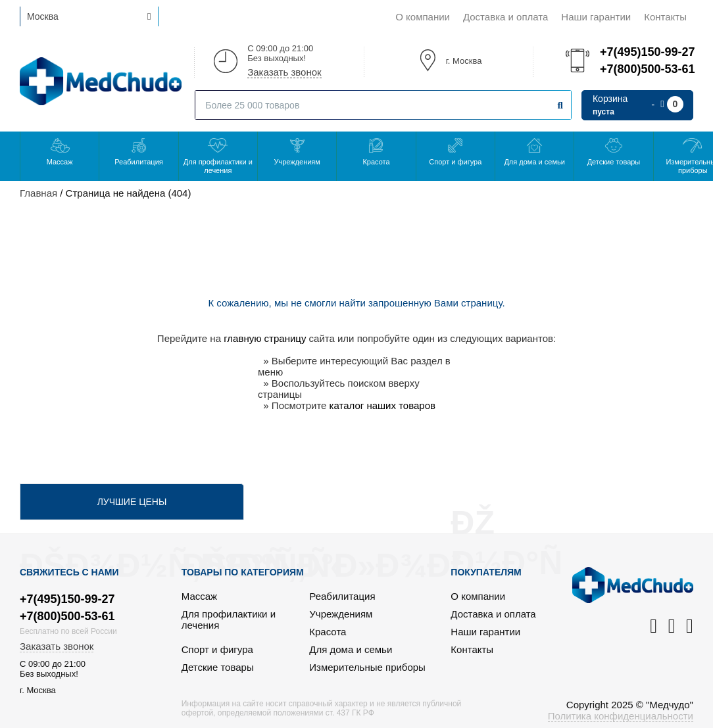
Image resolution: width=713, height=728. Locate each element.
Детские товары (614, 162)
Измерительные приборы (367, 667)
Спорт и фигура (455, 162)
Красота (376, 162)
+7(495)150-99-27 (647, 52)
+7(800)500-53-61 (647, 69)
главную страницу (265, 338)
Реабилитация (139, 162)
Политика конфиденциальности (621, 716)
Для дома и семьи (534, 162)
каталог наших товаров (382, 405)
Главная (38, 193)
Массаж (60, 162)
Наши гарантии (596, 17)
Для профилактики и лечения (218, 166)
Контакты (665, 17)
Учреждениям (297, 162)
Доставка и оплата (505, 17)
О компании (423, 17)
